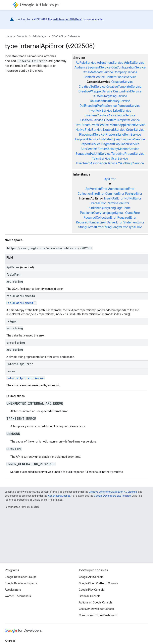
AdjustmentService (110, 63)
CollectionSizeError (91, 194)
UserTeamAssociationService (97, 163)
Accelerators (13, 590)
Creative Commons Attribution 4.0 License (113, 492)
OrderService (135, 130)
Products (22, 36)
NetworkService (114, 130)
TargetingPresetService (128, 154)
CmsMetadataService (98, 72)
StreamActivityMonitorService (118, 149)
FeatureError (134, 194)
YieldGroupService (131, 163)
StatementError (134, 222)
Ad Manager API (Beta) (68, 19)
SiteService (89, 149)
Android (10, 641)
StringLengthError (116, 227)
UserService (120, 158)
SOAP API (57, 36)
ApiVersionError (96, 189)
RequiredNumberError (91, 222)
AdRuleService (86, 63)
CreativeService (122, 82)
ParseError (98, 203)
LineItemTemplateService (122, 120)
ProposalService (87, 139)
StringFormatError (90, 227)
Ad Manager (40, 5)
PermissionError (118, 203)
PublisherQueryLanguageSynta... (102, 213)
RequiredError (127, 218)
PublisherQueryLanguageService (122, 139)
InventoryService (100, 111)
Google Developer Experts (21, 583)
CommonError (115, 194)
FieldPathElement (20, 303)
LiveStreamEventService (92, 125)
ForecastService (129, 106)
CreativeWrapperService (95, 91)
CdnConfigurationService (128, 67)
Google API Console (91, 577)
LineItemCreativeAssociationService (110, 115)
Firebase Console (90, 596)
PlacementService (92, 134)
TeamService (101, 158)
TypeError (135, 227)
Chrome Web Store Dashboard (98, 615)
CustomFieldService (127, 91)
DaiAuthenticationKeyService (110, 101)
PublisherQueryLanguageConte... (110, 208)
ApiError (110, 179)
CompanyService (126, 72)
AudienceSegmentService (93, 67)
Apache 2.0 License (59, 496)
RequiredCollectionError (100, 218)
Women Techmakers (18, 596)
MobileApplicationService (127, 125)
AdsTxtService (134, 63)
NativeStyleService (89, 130)
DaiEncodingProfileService (98, 106)
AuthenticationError (121, 189)
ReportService (91, 144)
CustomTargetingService (110, 96)
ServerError (115, 222)
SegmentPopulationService (120, 144)
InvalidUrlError (114, 198)
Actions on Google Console (96, 602)
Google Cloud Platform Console (99, 583)
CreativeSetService (92, 87)
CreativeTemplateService (124, 87)
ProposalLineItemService (123, 134)
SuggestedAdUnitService (93, 154)
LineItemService (92, 120)
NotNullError (133, 198)
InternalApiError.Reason (25, 378)
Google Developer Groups (21, 577)
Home (8, 36)
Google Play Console (92, 590)
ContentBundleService (121, 77)
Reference (74, 36)
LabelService (122, 111)
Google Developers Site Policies (112, 496)
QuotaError (133, 213)
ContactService (94, 77)
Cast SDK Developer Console (97, 609)
